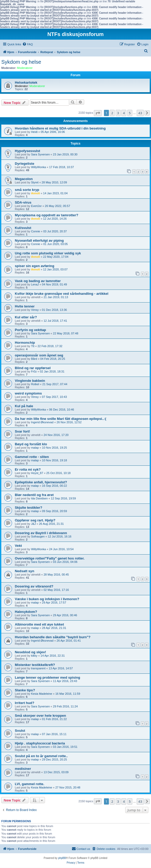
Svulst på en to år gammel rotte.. (41, 756)
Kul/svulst (23, 228)
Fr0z (34, 371)
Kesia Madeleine (41, 694)
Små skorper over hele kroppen (40, 716)
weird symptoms (28, 393)
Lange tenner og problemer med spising (47, 677)
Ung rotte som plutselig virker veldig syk (48, 253)
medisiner (23, 769)
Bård (34, 359)
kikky (34, 656)
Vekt (18, 546)
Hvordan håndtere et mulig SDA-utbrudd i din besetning (60, 128)
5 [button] (130, 113)
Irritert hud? (25, 703)
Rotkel (35, 384)
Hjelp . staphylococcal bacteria (40, 743)
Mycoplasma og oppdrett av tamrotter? (47, 215)
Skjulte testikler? (29, 508)
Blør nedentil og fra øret (34, 495)
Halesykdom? (26, 612)
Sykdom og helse (21, 62)
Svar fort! (22, 431)
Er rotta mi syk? (28, 469)
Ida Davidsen (39, 498)
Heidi (34, 132)
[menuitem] (28, 44)
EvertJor (36, 206)
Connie (35, 231)
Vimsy (35, 310)
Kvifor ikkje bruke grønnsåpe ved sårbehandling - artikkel (62, 294)
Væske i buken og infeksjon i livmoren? (47, 599)
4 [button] (124, 113)
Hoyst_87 (37, 473)
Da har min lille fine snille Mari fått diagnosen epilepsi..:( (61, 419)
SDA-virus (23, 202)
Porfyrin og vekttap (30, 330)
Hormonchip (25, 343)
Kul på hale (24, 406)
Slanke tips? (25, 690)
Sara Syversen (40, 154)
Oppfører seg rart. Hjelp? (35, 520)
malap (35, 448)
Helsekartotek (26, 83)
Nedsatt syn (25, 571)
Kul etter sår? (26, 317)
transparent (38, 668)
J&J (33, 524)
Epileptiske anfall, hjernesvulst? (41, 482)
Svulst (20, 731)
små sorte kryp (27, 190)
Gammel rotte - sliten (32, 457)
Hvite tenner (25, 306)
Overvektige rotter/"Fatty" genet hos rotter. (50, 558)
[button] (98, 113)
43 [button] (140, 113)
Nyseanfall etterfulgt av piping (39, 241)
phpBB (62, 858)
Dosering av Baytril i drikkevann (41, 533)
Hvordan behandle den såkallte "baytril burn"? (53, 637)
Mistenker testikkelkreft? (35, 665)
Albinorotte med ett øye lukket (39, 624)
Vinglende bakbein (30, 381)
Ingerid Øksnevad (42, 422)
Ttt (33, 346)
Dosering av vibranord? (34, 586)
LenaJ (35, 284)
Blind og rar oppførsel (33, 368)
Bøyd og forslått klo (31, 444)
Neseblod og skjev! (30, 652)
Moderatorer (25, 68)
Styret (35, 182)
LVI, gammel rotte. (29, 784)
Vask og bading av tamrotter (38, 281)
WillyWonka (38, 167)
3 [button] (118, 113)
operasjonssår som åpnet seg (39, 355)
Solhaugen (38, 536)
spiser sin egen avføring (35, 266)
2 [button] (112, 113)
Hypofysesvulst (27, 151)
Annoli (35, 193)
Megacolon (24, 179)
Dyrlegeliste (25, 164)
